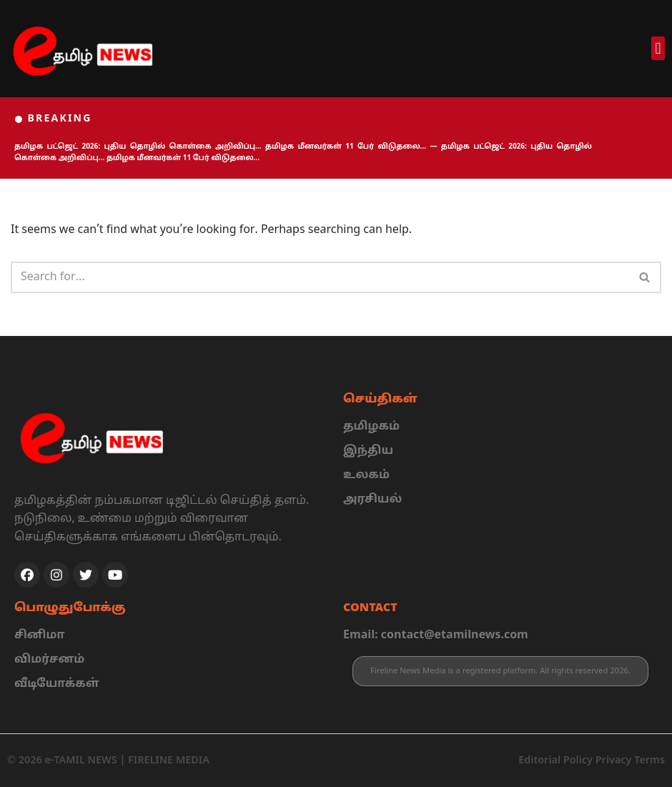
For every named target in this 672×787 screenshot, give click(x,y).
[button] (658, 48)
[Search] (320, 277)
